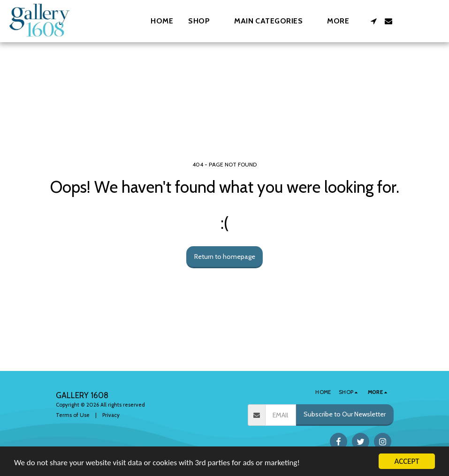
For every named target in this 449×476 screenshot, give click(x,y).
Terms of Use (73, 415)
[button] (273, 21)
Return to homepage (225, 257)
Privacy (111, 415)
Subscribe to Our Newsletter (345, 414)
